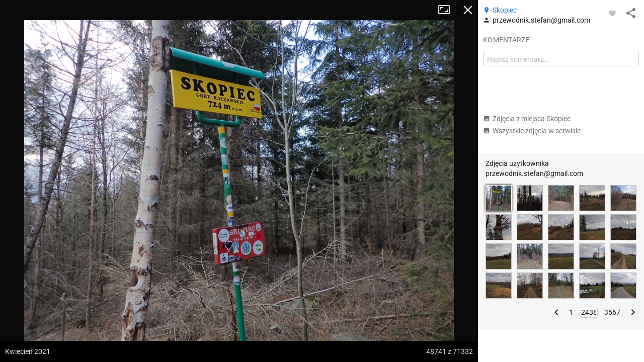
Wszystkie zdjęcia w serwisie (532, 131)
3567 (612, 312)
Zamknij (468, 10)
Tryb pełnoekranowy (448, 10)
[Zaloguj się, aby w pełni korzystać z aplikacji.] (612, 13)
